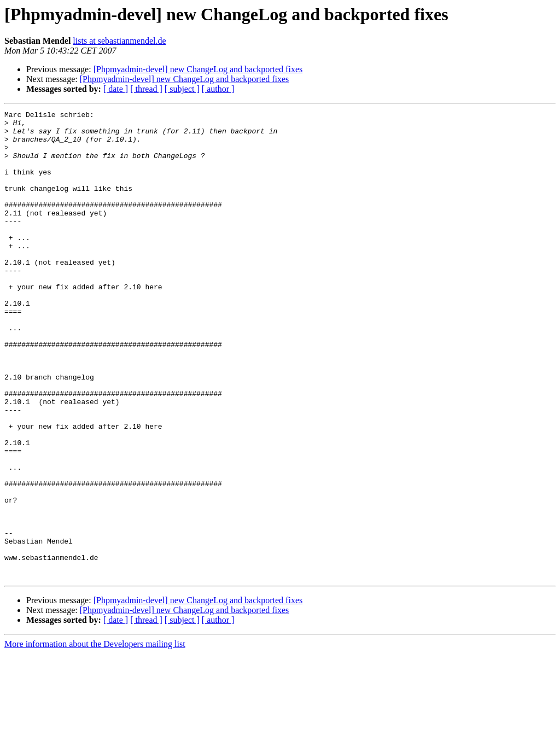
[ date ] (116, 89)
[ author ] (218, 89)
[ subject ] (182, 89)
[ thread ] (146, 89)
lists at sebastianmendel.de (119, 41)
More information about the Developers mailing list (95, 737)
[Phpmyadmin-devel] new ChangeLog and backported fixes (198, 69)
